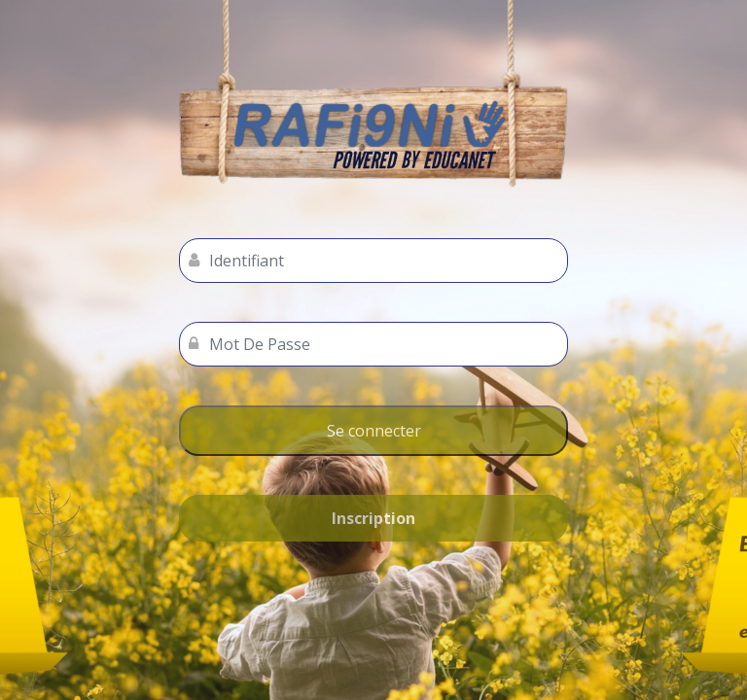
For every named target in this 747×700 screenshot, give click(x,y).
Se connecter (374, 431)
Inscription (373, 518)
